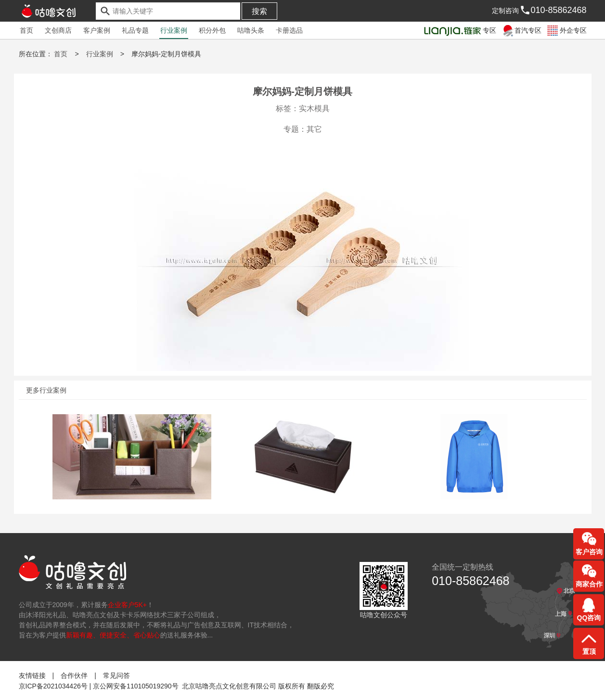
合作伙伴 (74, 675)
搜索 (259, 11)
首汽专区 (521, 30)
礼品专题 (135, 30)
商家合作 (589, 584)
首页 (26, 30)
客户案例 (97, 30)
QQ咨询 (589, 618)
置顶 (589, 651)
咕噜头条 (251, 30)
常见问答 (116, 675)
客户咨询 (589, 552)
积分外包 (212, 30)
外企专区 (566, 30)
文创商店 (58, 30)
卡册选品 (289, 30)
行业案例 (174, 30)
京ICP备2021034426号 (53, 686)
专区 (459, 30)
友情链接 (32, 675)
